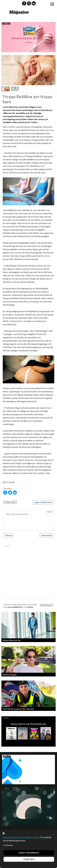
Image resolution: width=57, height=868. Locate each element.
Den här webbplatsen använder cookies (21, 837)
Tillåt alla (29, 859)
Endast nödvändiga (29, 853)
